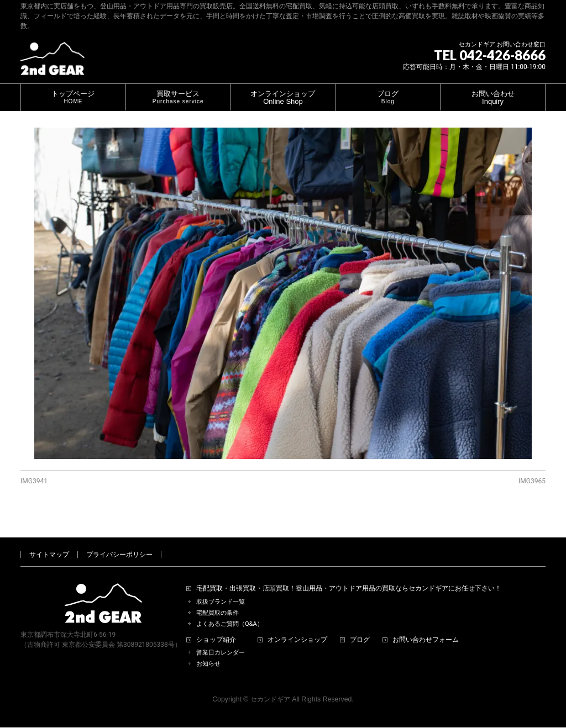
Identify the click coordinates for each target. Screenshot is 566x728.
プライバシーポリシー (119, 542)
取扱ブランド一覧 (221, 589)
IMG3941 (34, 481)
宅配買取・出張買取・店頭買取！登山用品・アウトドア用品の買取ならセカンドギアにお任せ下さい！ (349, 576)
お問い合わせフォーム (426, 627)
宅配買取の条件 (218, 600)
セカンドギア (270, 687)
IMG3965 (532, 481)
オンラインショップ (297, 627)
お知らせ (208, 651)
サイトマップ (49, 542)
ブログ (360, 627)
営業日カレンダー (221, 640)
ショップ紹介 (216, 627)
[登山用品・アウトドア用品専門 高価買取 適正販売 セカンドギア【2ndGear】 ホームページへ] (53, 63)
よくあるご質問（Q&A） (230, 611)
